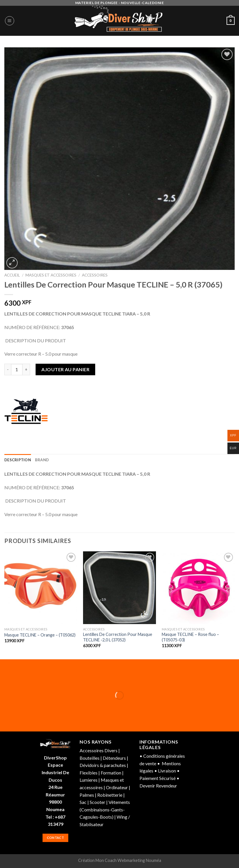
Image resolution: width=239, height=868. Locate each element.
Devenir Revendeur (158, 786)
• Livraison (165, 771)
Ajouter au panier (65, 369)
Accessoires (95, 275)
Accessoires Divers (99, 750)
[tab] (18, 460)
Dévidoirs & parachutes (103, 765)
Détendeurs (114, 758)
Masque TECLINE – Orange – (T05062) (40, 635)
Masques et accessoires (51, 275)
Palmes (87, 795)
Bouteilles (90, 758)
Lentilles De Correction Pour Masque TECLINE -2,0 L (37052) (118, 637)
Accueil (12, 275)
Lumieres (89, 780)
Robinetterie (110, 795)
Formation (111, 773)
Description (18, 460)
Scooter (98, 802)
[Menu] (10, 21)
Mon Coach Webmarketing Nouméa (128, 860)
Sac (83, 802)
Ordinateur (117, 787)
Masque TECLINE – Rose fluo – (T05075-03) (190, 637)
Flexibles (89, 773)
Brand (42, 460)
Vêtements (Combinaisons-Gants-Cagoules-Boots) (105, 809)
